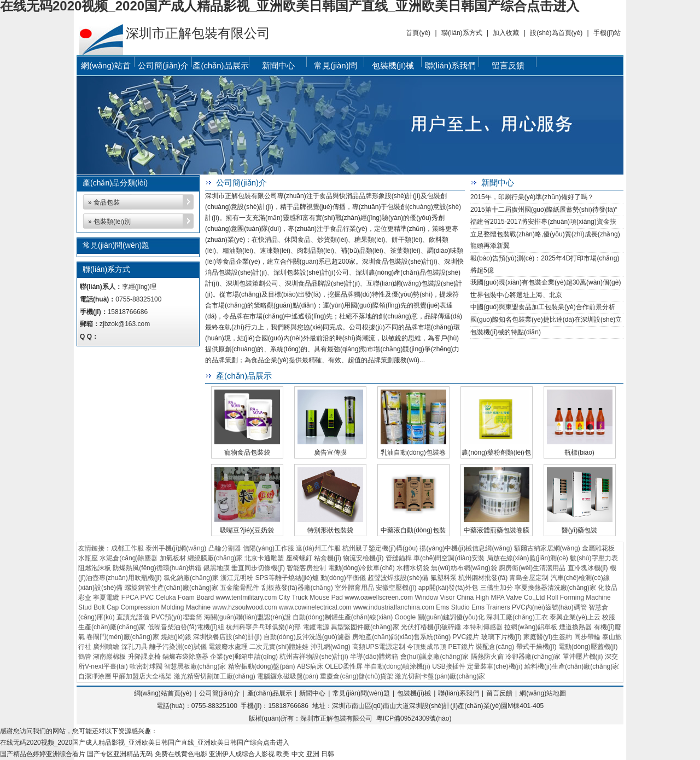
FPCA (130, 597)
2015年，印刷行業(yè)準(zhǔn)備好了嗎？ (532, 197)
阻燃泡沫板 (95, 568)
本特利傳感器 (483, 627)
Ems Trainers (491, 607)
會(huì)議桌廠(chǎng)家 (435, 657)
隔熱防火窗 (487, 657)
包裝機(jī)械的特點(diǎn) (506, 332)
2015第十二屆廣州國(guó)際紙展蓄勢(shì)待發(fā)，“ (544, 210)
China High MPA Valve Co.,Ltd (501, 597)
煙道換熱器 (575, 627)
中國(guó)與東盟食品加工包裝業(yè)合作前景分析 (543, 307)
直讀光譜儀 (133, 617)
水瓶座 (88, 558)
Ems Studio (453, 607)
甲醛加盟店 (129, 676)
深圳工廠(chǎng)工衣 (517, 617)
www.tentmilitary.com (246, 597)
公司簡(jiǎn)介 (163, 65)
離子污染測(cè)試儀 (178, 647)
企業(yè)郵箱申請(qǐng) (244, 657)
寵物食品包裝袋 (247, 452)
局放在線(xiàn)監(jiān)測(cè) (527, 558)
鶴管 (85, 657)
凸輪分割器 (225, 548)
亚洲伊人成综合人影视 (242, 754)
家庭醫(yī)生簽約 (548, 637)
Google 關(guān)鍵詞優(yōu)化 (440, 617)
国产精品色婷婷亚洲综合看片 (43, 754)
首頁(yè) (418, 33)
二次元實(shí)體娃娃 (279, 647)
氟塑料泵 (444, 578)
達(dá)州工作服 (318, 548)
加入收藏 (506, 33)
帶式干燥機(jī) (536, 647)
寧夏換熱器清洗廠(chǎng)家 (555, 588)
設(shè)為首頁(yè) (556, 33)
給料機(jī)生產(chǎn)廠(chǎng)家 (572, 666)
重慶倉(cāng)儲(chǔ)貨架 (357, 676)
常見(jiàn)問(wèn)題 (335, 68)
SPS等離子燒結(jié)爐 (287, 578)
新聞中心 (278, 65)
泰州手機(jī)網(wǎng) (176, 548)
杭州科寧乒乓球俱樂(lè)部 (263, 627)
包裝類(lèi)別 (112, 222)
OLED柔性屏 (344, 666)
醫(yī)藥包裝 (579, 530)
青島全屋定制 (529, 578)
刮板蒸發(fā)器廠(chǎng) (297, 588)
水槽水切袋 (413, 568)
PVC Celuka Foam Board (177, 597)
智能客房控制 (306, 568)
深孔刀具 (135, 647)
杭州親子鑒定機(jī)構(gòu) (380, 548)
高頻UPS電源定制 (379, 647)
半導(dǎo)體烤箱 (374, 657)
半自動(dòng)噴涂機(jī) (397, 666)
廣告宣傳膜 (330, 452)
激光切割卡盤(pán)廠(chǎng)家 (440, 676)
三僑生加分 (497, 588)
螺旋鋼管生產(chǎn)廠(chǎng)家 (171, 588)
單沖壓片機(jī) (583, 657)
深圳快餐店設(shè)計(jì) (227, 637)
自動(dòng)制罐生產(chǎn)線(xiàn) (343, 617)
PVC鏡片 (466, 637)
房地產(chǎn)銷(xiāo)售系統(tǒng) (401, 637)
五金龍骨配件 (240, 588)
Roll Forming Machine (579, 597)
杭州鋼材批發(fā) (483, 578)
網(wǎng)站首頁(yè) (106, 68)
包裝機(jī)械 (393, 65)
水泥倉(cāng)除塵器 (129, 558)
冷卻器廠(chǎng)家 (533, 657)
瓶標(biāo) (579, 452)
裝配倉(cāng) (495, 647)
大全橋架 (159, 676)
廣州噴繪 (106, 647)
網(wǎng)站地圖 (543, 693)
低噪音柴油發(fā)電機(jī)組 (186, 627)
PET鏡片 (461, 647)
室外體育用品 (354, 588)
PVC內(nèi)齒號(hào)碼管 (549, 607)
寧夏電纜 (106, 597)
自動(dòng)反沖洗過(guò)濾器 (307, 637)
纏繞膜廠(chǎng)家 (215, 558)
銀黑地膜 (217, 568)
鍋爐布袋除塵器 (185, 657)
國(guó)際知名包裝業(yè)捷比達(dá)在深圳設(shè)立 (546, 320)
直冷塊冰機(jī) (588, 568)
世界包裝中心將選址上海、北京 (516, 295)
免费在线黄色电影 (181, 754)
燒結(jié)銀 (176, 637)
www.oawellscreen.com (379, 597)
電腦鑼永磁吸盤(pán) (288, 676)
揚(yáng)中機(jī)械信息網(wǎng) (466, 548)
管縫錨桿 (399, 558)
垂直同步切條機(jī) (258, 568)
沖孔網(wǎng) (331, 647)
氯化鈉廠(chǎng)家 (191, 578)
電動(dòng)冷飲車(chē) (361, 568)
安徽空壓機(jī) (396, 588)
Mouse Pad (326, 597)
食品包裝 (107, 202)
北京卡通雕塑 (264, 558)
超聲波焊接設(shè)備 (398, 578)
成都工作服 (127, 548)
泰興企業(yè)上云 (575, 617)
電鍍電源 (316, 627)
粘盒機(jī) (328, 558)
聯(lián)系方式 (462, 33)
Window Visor (434, 597)
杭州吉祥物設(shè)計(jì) (314, 657)
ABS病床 (310, 666)
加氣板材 (173, 558)
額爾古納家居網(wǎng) (547, 548)
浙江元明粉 (237, 578)
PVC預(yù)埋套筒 (176, 617)
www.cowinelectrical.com (315, 607)
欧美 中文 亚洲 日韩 (305, 754)
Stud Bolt (92, 607)
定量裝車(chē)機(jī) (495, 666)
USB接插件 (449, 666)
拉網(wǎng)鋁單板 (531, 627)
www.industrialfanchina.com (394, 607)
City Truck (293, 597)
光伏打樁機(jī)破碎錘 (431, 627)
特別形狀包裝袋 (330, 530)
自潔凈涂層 (95, 676)
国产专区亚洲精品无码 (120, 754)
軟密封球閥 (146, 666)
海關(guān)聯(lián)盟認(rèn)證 (247, 617)
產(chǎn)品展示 (220, 65)
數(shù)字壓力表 (594, 558)
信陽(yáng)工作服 (269, 548)
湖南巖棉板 (109, 657)
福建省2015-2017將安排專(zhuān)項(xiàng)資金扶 (543, 222)
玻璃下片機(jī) (501, 637)
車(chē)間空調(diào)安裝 (449, 558)
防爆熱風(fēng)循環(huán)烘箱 (157, 568)
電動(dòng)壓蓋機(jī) (588, 647)
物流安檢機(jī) (363, 558)
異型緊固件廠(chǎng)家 (365, 627)
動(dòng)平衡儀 (343, 578)
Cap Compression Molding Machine (159, 607)
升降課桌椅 (144, 657)
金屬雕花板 (598, 548)
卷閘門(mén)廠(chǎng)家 (122, 637)
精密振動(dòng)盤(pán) (262, 666)
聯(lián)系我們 (450, 65)
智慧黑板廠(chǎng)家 (195, 666)
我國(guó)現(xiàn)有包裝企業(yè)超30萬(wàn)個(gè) (546, 282)
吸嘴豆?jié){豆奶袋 (247, 530)
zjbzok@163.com (125, 324)
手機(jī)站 (607, 33)
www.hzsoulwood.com (244, 607)
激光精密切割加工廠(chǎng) (215, 676)
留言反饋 (508, 65)
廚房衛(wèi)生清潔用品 (532, 568)
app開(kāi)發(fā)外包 (448, 588)
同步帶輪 (587, 637)
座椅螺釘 (299, 558)
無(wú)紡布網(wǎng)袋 (464, 568)
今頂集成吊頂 (427, 647)
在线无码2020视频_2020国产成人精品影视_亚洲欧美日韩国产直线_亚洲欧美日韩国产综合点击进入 (145, 742)
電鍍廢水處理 (228, 647)
